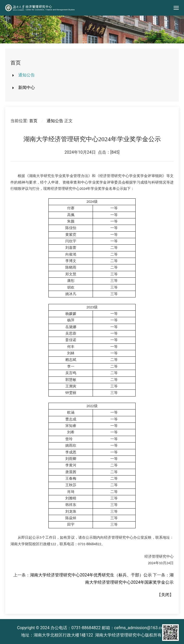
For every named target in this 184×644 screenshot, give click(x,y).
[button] (176, 8)
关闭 (165, 595)
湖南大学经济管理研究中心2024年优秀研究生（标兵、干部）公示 (91, 575)
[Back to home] (40, 8)
